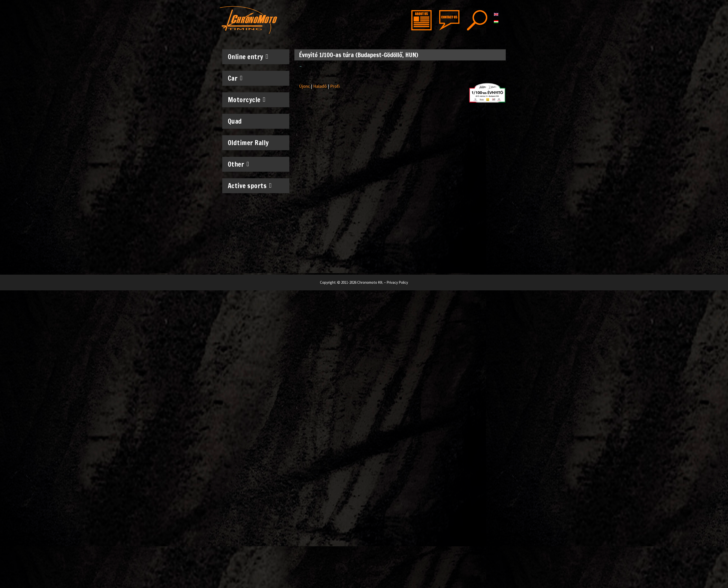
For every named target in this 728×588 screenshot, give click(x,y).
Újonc (304, 86)
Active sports (250, 186)
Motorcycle (247, 100)
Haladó (320, 86)
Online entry (248, 57)
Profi (335, 86)
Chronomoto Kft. (370, 282)
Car (235, 78)
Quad (235, 121)
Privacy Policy (397, 282)
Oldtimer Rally (248, 143)
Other (239, 164)
